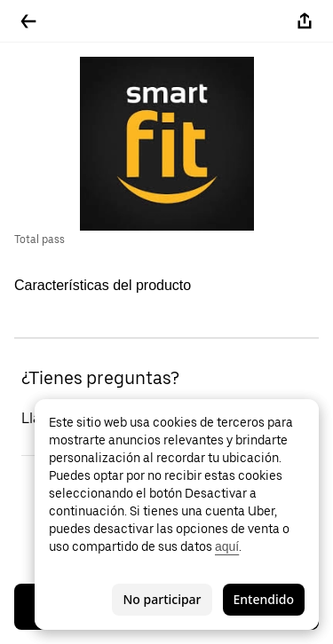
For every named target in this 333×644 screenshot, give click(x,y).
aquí (227, 546)
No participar (162, 599)
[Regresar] (28, 21)
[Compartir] (305, 21)
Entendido (264, 599)
